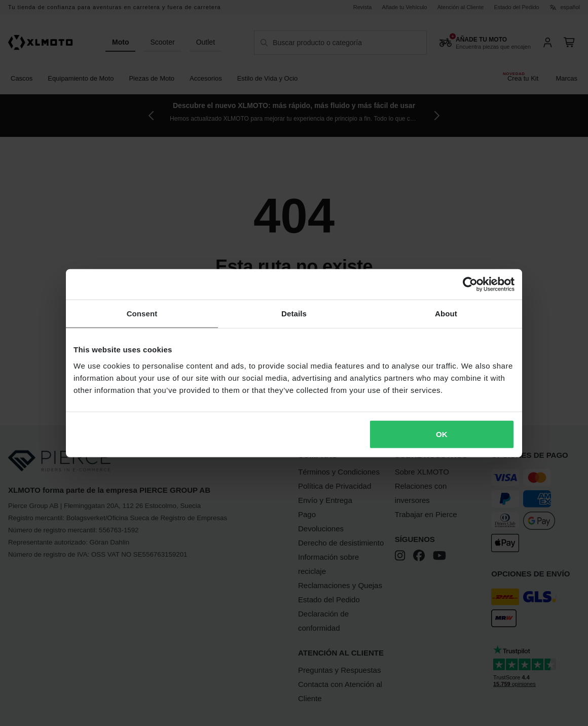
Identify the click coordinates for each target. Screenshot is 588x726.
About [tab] (446, 314)
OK (442, 434)
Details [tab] (294, 314)
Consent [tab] (142, 314)
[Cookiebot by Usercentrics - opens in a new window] (470, 284)
